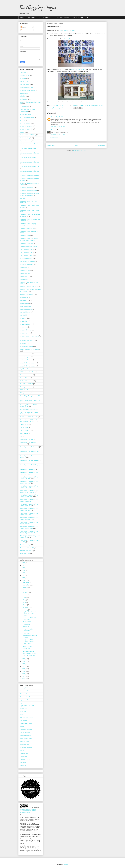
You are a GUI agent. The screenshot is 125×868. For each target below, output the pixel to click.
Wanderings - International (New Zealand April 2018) (29, 482)
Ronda (53, 130)
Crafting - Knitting (25, 138)
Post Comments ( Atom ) (80, 150)
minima (22, 727)
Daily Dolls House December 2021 (30, 171)
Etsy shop (23, 198)
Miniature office (24, 343)
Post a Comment (54, 138)
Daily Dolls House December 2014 (30, 148)
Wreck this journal (25, 554)
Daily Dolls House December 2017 (30, 158)
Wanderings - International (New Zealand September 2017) (29, 532)
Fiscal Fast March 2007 (27, 255)
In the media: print (25, 270)
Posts (23, 27)
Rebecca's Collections (26, 748)
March (25, 605)
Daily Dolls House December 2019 (30, 162)
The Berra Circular (25, 760)
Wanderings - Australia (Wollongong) (30, 465)
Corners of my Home (26, 126)
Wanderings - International (28, 469)
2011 (23, 666)
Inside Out (23, 712)
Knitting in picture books (27, 294)
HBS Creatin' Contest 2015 (28, 261)
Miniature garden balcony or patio (30, 336)
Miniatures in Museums (27, 347)
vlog (21, 436)
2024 (23, 563)
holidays (66, 30)
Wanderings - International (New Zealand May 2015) (29, 509)
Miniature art (24, 318)
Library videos (24, 297)
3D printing (23, 78)
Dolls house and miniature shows (29, 176)
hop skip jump (24, 703)
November (26, 585)
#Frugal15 (23, 72)
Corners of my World (26, 129)
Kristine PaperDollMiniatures (60, 117)
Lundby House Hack (26, 306)
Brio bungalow (24, 99)
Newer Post (51, 146)
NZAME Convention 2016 (27, 372)
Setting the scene (25, 393)
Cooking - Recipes (25, 123)
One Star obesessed (26, 375)
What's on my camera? (27, 551)
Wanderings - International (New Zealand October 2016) (29, 527)
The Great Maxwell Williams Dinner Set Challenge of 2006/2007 (30, 421)
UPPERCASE (24, 763)
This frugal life (24, 427)
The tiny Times (24, 424)
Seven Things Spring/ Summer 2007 (30, 396)
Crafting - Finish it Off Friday (28, 135)
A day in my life (24, 81)
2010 (23, 669)
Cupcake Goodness (26, 141)
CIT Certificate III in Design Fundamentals (27, 110)
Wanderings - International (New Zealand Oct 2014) (29, 523)
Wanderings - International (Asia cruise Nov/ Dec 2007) (29, 473)
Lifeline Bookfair (25, 300)
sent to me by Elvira (67, 39)
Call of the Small (25, 694)
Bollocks (22, 96)
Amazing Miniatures (25, 688)
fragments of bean (25, 700)
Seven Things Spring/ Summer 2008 (30, 400)
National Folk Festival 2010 (28, 366)
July (25, 595)
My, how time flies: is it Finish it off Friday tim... (29, 614)
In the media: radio (25, 273)
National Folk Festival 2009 (28, 363)
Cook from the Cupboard (27, 117)
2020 (23, 568)
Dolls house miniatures (78, 105)
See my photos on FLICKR (81, 17)
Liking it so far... (27, 644)
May (25, 600)
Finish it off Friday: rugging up (28, 630)
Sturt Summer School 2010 (28, 409)
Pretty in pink (27, 633)
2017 (23, 575)
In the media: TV (25, 276)
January (26, 610)
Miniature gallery (25, 333)
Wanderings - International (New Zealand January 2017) (29, 496)
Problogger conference (27, 387)
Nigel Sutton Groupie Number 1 (29, 369)
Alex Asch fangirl (25, 84)
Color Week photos (25, 114)
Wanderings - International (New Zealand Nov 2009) (29, 514)
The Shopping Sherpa (37, 8)
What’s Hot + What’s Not (27, 548)
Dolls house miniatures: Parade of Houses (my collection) (29, 194)
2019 (23, 570)
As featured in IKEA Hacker (28, 90)
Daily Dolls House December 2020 (30, 167)
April (25, 602)
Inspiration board (25, 279)
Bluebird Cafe (24, 93)
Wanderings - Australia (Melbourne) (30, 451)
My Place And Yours (26, 360)
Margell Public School (26, 309)
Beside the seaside (28, 651)
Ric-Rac (22, 751)
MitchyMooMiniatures (26, 730)
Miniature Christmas (26, 330)
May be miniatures (25, 312)
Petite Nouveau (24, 742)
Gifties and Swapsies (26, 258)
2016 (23, 578)
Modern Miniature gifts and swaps (30, 350)
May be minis (24, 315)
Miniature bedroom (25, 324)
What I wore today (25, 545)
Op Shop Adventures (26, 381)
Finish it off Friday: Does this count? (30, 618)
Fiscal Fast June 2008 (26, 252)
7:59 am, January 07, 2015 (58, 134)
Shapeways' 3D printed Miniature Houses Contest (29, 406)
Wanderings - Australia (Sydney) (29, 460)
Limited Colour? (28, 646)
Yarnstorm (23, 766)
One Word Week (25, 378)
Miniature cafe (24, 327)
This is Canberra (25, 430)
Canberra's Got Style (26, 697)
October (26, 587)
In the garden (24, 267)
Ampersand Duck (25, 691)
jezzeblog (23, 715)
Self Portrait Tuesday (26, 390)
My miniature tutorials (45, 17)
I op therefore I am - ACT (27, 706)
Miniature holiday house (91, 105)
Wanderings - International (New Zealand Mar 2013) (29, 500)
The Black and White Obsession (29, 417)
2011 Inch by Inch (25, 75)
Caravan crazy (24, 107)
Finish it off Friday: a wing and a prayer (29, 640)
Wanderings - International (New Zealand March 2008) (29, 505)
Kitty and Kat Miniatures (27, 718)
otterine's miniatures (26, 736)
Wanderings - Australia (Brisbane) (30, 447)
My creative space (25, 357)
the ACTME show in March (78, 69)
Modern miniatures (67, 108)
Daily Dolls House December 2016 (30, 153)
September (27, 590)
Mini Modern (23, 721)
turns (61, 30)
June (25, 597)
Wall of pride (31, 17)
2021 (23, 565)
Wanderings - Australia (26, 439)
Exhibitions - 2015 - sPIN (27, 228)
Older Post (102, 146)
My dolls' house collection (62, 17)
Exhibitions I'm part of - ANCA (28, 246)
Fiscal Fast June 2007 (26, 249)
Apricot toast (27, 624)
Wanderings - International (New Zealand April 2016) (29, 478)
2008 (23, 674)
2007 (23, 676)
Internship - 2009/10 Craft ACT (29, 287)
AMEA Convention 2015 (27, 87)
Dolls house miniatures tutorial (29, 191)
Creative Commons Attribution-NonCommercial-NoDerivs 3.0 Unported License (29, 811)
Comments (25, 30)
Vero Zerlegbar (24, 433)
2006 (23, 679)
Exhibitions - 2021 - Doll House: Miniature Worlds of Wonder (29, 240)
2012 (23, 664)
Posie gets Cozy (24, 745)
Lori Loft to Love (25, 303)
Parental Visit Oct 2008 (27, 384)
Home (22, 17)
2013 (23, 661)
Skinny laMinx (24, 754)
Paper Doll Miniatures (26, 739)
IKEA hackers (24, 709)
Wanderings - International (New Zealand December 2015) (29, 491)
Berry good (26, 627)
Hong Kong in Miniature (27, 264)
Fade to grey (27, 649)
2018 (23, 573)
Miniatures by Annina (26, 724)
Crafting (22, 132)
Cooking (22, 120)
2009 (23, 671)
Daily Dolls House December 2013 (30, 144)
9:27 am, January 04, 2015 (58, 126)
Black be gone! (27, 622)
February (26, 607)
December (26, 582)
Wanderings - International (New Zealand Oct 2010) (29, 518)
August (25, 592)
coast (73, 30)
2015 (23, 580)
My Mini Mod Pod (25, 733)
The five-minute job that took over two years (30, 654)
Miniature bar (24, 321)
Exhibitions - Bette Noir (27, 243)
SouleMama (23, 757)
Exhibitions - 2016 (25, 236)
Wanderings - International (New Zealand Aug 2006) (29, 487)
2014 (23, 659)
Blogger (66, 864)
